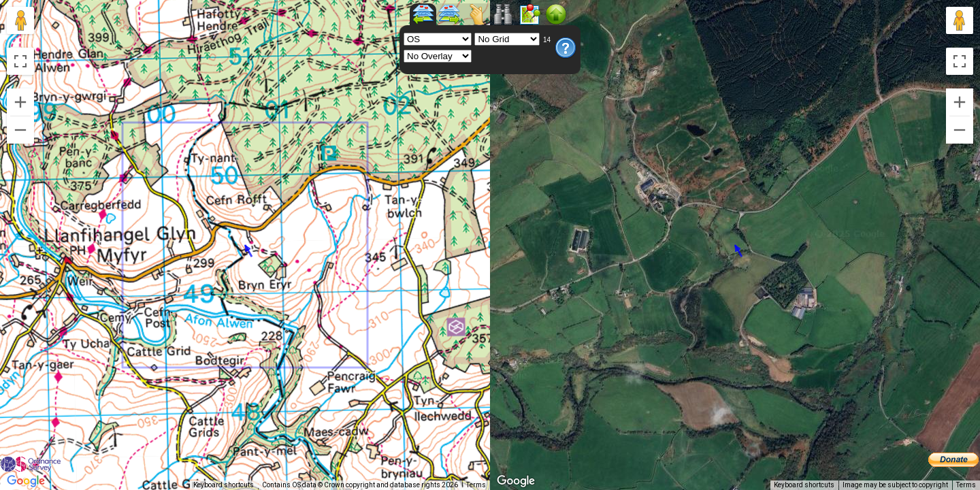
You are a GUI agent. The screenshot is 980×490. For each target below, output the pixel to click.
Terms (476, 485)
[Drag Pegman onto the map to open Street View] (20, 20)
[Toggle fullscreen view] (20, 61)
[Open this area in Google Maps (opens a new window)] (26, 481)
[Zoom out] (20, 130)
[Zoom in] (20, 102)
